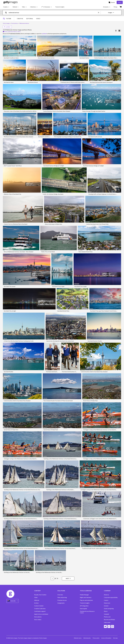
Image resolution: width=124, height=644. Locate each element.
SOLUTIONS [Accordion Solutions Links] (61, 591)
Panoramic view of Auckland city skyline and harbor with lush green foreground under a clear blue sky (31, 111)
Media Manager (84, 595)
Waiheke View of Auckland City (12, 194)
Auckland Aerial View (63, 311)
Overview (60, 595)
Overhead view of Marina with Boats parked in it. (74, 82)
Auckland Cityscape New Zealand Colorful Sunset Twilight (106, 311)
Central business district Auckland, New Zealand (94, 372)
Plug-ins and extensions (86, 600)
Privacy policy (96, 638)
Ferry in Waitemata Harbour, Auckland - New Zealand (18, 252)
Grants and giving (109, 609)
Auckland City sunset (10, 286)
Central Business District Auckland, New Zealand (57, 111)
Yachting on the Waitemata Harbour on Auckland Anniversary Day (62, 459)
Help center (107, 622)
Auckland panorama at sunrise (46, 58)
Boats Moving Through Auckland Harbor (94, 111)
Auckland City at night (58, 286)
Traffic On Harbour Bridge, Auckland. (53, 194)
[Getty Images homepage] (11, 2)
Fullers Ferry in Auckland (48, 252)
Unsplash (106, 614)
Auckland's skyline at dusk (45, 137)
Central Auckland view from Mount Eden (97, 224)
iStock (106, 611)
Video (36, 597)
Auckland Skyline (8, 372)
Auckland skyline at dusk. (95, 137)
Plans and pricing (62, 597)
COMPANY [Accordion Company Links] (107, 591)
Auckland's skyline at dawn (11, 58)
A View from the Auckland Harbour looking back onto (19, 341)
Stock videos (38, 620)
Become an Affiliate (109, 620)
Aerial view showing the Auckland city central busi (60, 341)
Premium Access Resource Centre (87, 612)
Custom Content (39, 606)
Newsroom (107, 603)
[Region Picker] (13, 601)
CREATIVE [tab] (20, 19)
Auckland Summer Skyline (95, 341)
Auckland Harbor (84, 58)
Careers (106, 600)
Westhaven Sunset (33, 82)
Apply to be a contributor (41, 614)
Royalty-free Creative (40, 595)
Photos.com (107, 617)
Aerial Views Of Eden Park (90, 401)
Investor (106, 606)
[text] (53, 13)
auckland (7, 27)
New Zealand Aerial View (86, 252)
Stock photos (38, 617)
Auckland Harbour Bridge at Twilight (54, 166)
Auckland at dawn (9, 82)
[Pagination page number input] (52, 578)
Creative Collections (40, 609)
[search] (7, 13)
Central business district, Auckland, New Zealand (108, 58)
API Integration (84, 606)
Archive (36, 603)
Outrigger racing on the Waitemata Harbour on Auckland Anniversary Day (104, 430)
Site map (115, 638)
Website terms (78, 638)
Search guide (83, 609)
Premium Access (62, 600)
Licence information (106, 638)
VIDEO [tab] (38, 19)
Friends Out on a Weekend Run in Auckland (16, 224)
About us (106, 595)
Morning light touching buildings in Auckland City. (68, 137)
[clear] (99, 13)
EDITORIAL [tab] (30, 19)
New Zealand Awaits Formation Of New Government (58, 401)
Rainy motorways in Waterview (53, 224)
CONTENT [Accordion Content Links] (37, 591)
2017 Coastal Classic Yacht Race (13, 166)
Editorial (37, 600)
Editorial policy (87, 638)
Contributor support (40, 611)
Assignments (61, 603)
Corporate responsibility (111, 597)
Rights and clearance (86, 597)
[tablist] (29, 19)
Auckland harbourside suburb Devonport (101, 82)
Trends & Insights (85, 603)
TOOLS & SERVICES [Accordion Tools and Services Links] (86, 591)
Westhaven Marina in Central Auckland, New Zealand (18, 137)
